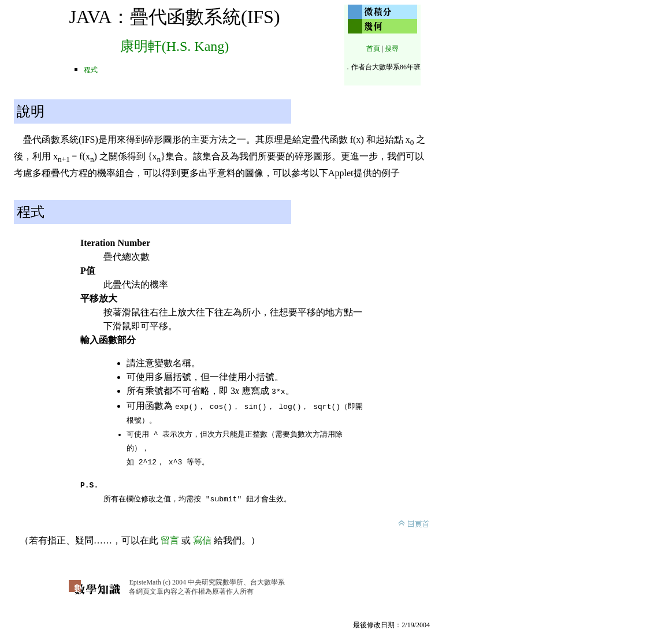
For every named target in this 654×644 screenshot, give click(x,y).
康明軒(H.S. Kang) (175, 46)
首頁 (373, 49)
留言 (170, 538)
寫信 (202, 538)
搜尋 (392, 49)
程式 (91, 70)
